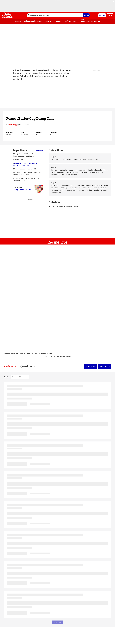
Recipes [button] (18, 21)
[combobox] (55, 15)
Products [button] (58, 21)
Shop (83, 21)
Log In (110, 15)
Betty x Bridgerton (93, 21)
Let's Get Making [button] (71, 21)
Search (86, 15)
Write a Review (91, 366)
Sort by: (7, 377)
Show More (58, 622)
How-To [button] (48, 21)
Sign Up (102, 15)
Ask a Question (105, 366)
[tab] (11, 366)
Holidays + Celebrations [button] (33, 21)
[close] (113, 2)
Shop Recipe (40, 151)
